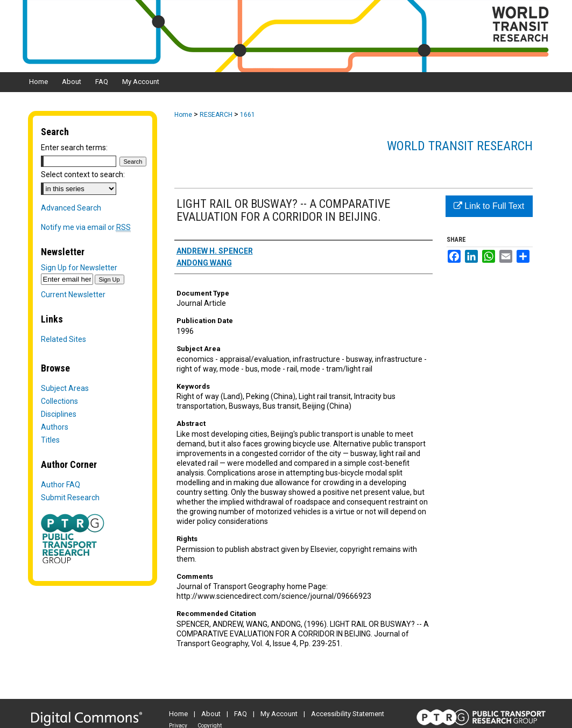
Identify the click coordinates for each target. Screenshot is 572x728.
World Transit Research (460, 146)
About (211, 714)
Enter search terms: (74, 148)
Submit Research (70, 498)
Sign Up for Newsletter (79, 268)
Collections (59, 401)
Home (183, 115)
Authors (55, 427)
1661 (248, 115)
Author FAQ (61, 485)
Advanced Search (71, 208)
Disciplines (59, 414)
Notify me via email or (86, 227)
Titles (50, 440)
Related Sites (63, 339)
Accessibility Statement (348, 714)
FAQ (241, 714)
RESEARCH (216, 115)
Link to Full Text (489, 206)
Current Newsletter (73, 295)
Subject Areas (65, 388)
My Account (279, 714)
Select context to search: (83, 174)
